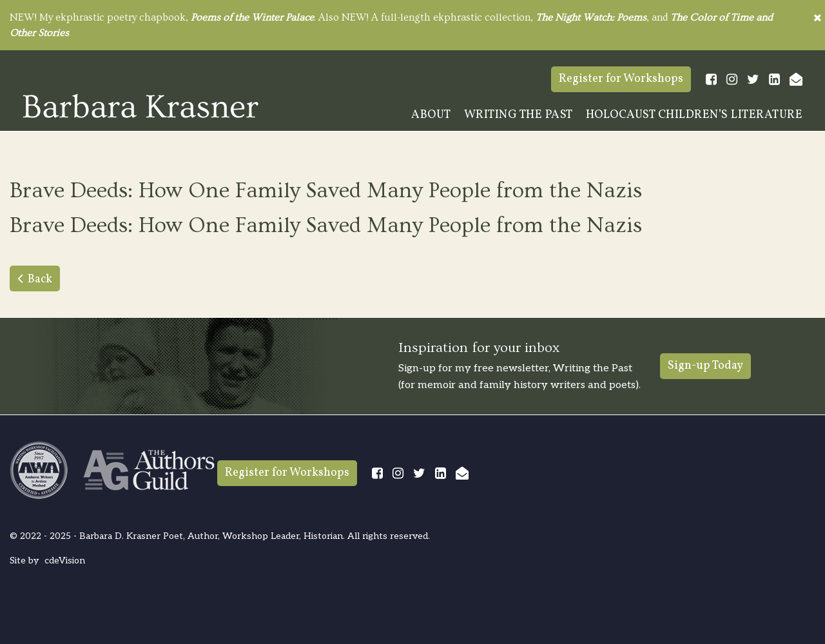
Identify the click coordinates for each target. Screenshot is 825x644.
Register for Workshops (621, 79)
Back (40, 279)
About (431, 115)
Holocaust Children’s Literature (694, 115)
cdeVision (65, 561)
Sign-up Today (705, 366)
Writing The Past (519, 115)
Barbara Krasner (141, 106)
